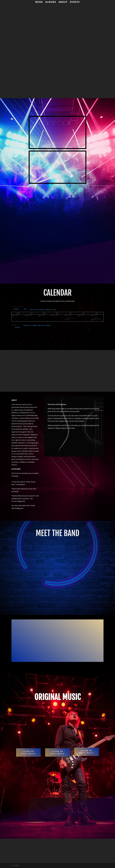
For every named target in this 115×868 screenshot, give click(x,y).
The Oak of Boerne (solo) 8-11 (69, 318)
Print (41, 310)
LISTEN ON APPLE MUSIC (57, 752)
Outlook (44, 325)
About (63, 2)
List (33, 310)
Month (47, 310)
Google (30, 325)
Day (55, 310)
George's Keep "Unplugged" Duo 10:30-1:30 (96, 319)
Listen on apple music (28, 752)
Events (75, 2)
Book (39, 2)
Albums (51, 2)
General (16, 327)
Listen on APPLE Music (87, 752)
